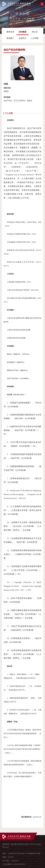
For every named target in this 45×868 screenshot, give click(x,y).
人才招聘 (35, 38)
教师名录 (10, 32)
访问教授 (22, 32)
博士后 (35, 32)
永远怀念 (22, 38)
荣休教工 (10, 38)
